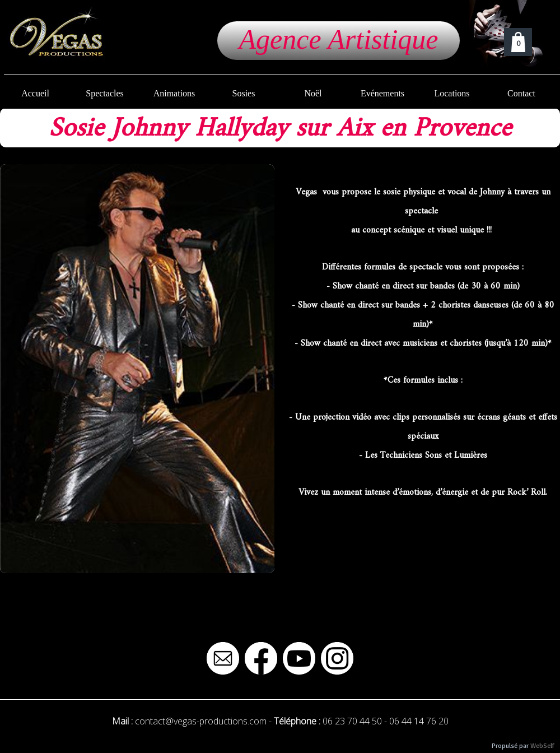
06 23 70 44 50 (352, 721)
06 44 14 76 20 (419, 721)
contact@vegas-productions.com (201, 721)
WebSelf (542, 746)
